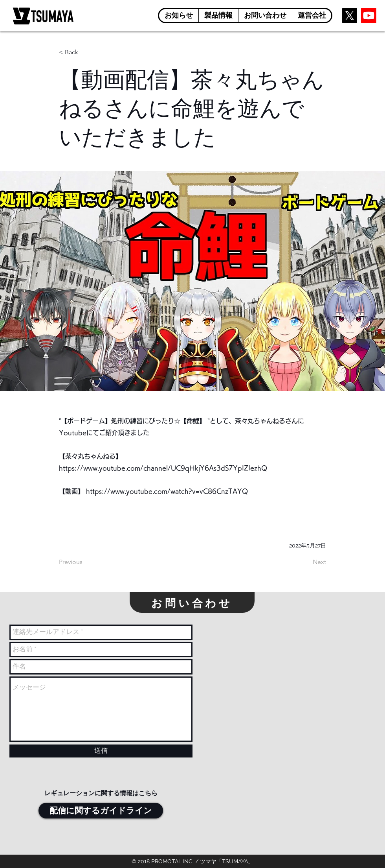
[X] (349, 16)
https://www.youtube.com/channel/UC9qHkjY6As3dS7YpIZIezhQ (163, 468)
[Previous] (85, 562)
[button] (218, 16)
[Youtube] (369, 16)
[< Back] (85, 53)
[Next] (306, 562)
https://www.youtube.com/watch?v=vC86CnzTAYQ (167, 491)
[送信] (101, 751)
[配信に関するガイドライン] (101, 811)
